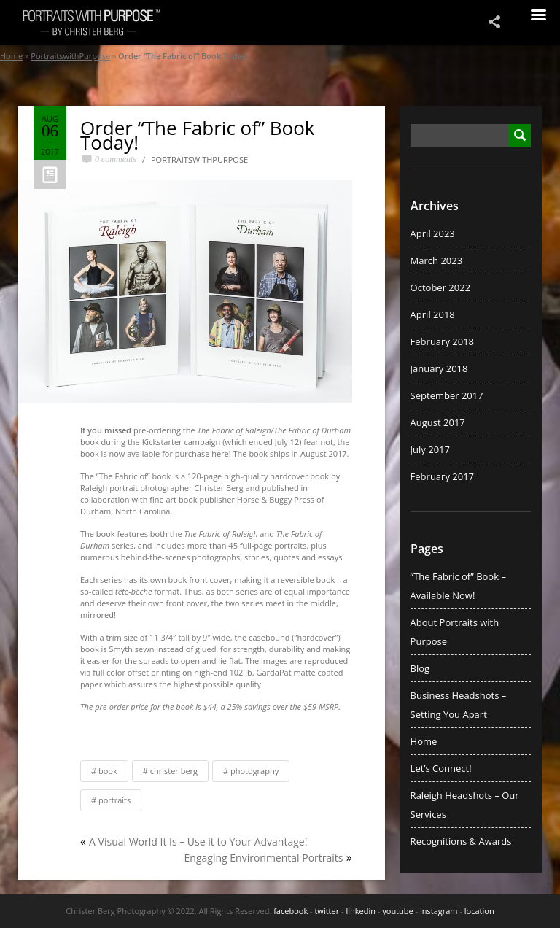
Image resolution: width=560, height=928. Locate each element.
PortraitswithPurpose (70, 56)
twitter (327, 911)
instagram (439, 911)
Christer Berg (174, 771)
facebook (291, 911)
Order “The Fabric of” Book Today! (198, 135)
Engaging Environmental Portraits (264, 858)
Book (108, 771)
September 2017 (447, 395)
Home (11, 56)
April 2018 (433, 314)
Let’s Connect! (441, 768)
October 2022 (440, 287)
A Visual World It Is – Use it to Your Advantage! (198, 842)
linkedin (361, 911)
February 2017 (442, 476)
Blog (420, 668)
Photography (254, 771)
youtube (397, 911)
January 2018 (439, 368)
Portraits (114, 800)
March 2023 (437, 260)
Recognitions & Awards (461, 841)
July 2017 (430, 449)
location (479, 911)
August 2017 (438, 422)
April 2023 (433, 233)
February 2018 (442, 341)
